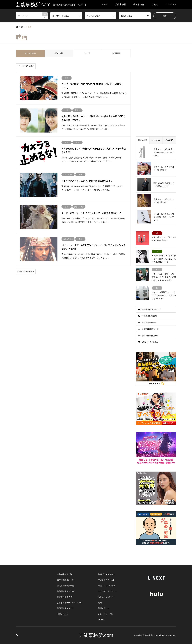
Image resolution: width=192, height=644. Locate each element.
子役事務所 (139, 4)
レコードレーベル (105, 614)
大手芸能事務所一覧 (150, 329)
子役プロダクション (106, 586)
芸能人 (155, 4)
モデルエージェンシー (107, 591)
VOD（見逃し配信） (150, 342)
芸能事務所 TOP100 (65, 591)
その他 (101, 620)
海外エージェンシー (106, 597)
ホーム (105, 4)
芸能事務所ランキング (151, 309)
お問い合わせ (63, 614)
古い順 (88, 53)
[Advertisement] (156, 90)
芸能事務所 (121, 4)
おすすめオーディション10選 (69, 603)
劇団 (100, 603)
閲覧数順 (116, 53)
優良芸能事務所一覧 (150, 336)
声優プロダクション (106, 580)
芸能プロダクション (106, 574)
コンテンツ (171, 4)
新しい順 (59, 53)
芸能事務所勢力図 (149, 316)
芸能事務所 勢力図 (65, 597)
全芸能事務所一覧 (149, 322)
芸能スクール (104, 608)
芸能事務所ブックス (65, 608)
